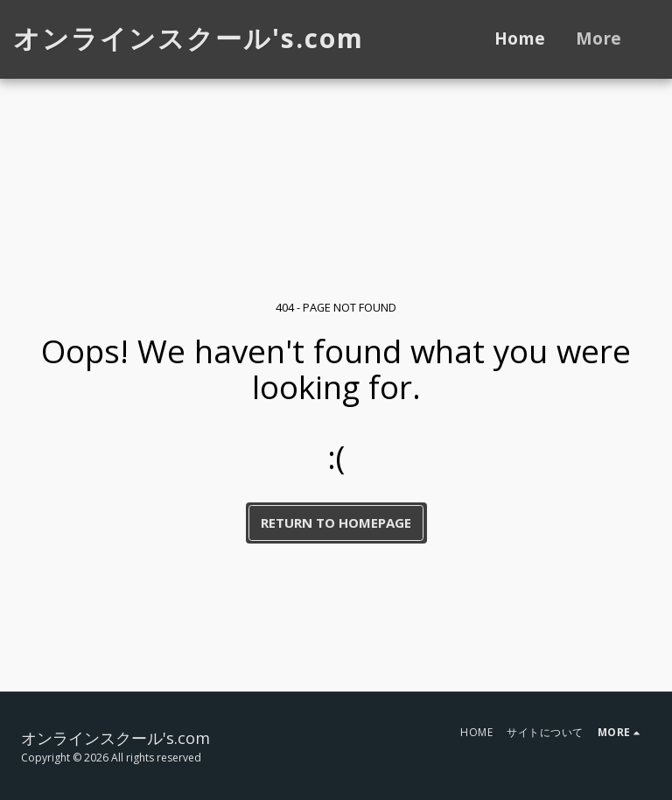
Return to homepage (336, 523)
